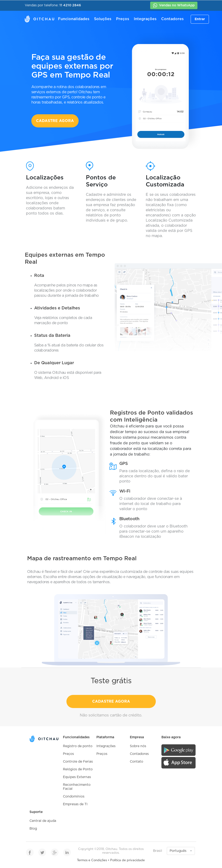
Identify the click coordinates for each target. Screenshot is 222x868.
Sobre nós (138, 746)
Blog (33, 829)
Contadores (172, 19)
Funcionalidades (74, 19)
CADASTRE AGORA (55, 121)
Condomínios (74, 797)
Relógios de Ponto (78, 769)
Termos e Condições (92, 860)
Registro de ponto (78, 746)
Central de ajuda (43, 821)
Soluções (103, 19)
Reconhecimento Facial (77, 787)
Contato (136, 762)
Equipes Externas (77, 777)
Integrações (145, 19)
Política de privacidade (127, 860)
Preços (123, 19)
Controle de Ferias (78, 762)
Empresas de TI (75, 804)
